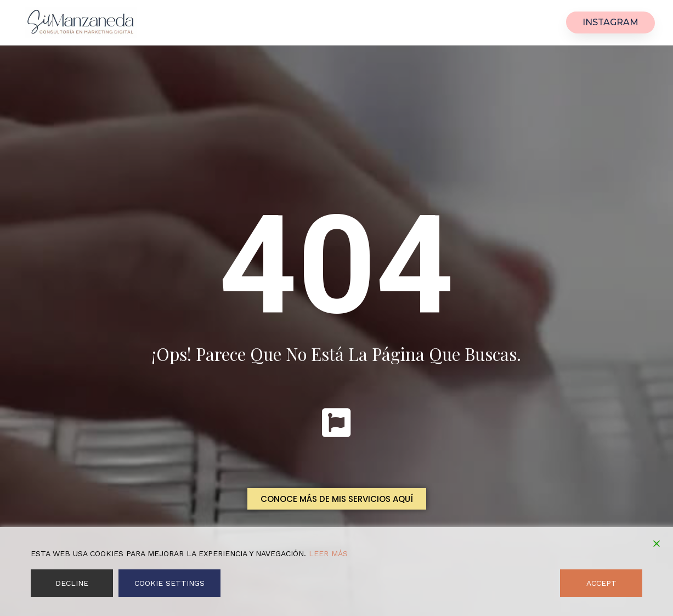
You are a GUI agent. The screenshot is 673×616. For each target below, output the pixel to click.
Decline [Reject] (72, 583)
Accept (601, 583)
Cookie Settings (169, 583)
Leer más (328, 553)
